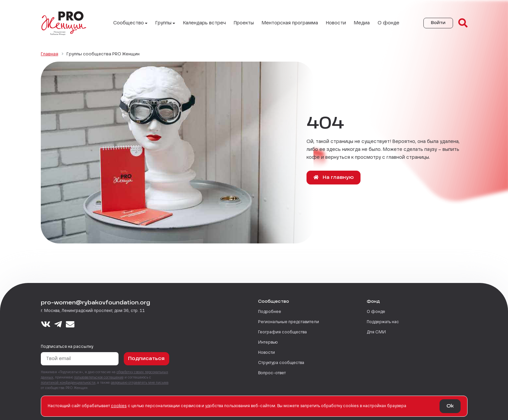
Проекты (244, 23)
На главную (334, 177)
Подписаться (146, 359)
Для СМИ (376, 332)
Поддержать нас (383, 322)
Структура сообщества (281, 363)
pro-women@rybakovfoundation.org (95, 303)
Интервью (268, 343)
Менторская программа (290, 23)
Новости (336, 23)
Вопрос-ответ (272, 373)
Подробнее (270, 312)
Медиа (362, 23)
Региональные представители (289, 322)
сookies (119, 406)
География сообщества (282, 332)
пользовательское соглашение (99, 378)
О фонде (388, 23)
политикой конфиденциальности (68, 383)
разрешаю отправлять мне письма (140, 383)
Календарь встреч (204, 23)
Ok (450, 406)
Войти (438, 23)
